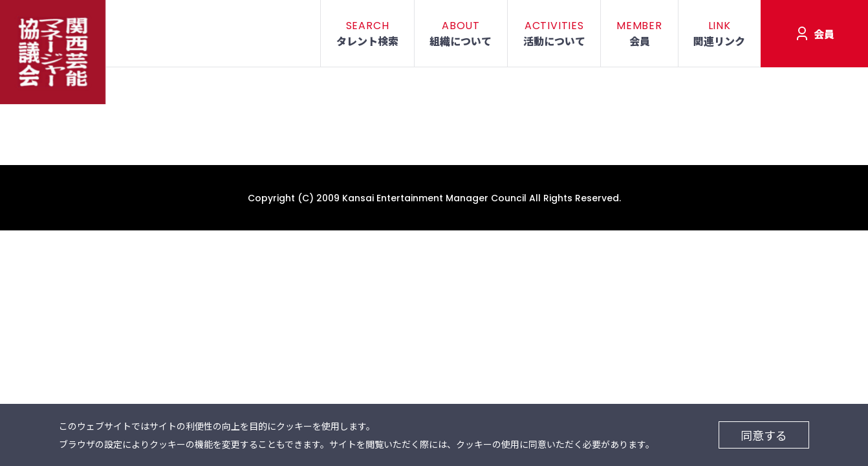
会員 (824, 34)
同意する (764, 435)
